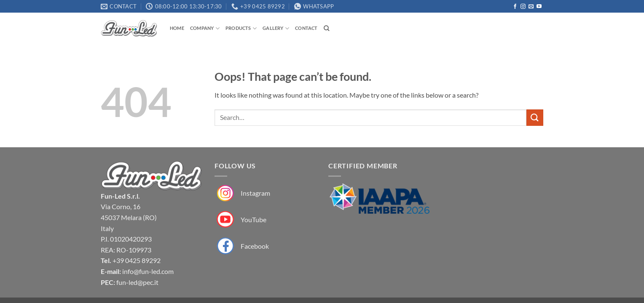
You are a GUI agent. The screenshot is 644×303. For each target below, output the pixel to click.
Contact (306, 28)
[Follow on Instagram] (523, 7)
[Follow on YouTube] (539, 7)
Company (205, 28)
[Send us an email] (531, 7)
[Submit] (535, 118)
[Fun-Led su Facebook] (242, 246)
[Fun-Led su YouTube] (240, 220)
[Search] (326, 28)
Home (177, 28)
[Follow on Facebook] (515, 7)
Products (241, 28)
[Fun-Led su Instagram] (242, 193)
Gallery (276, 28)
